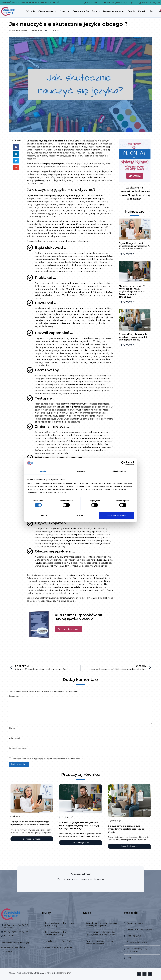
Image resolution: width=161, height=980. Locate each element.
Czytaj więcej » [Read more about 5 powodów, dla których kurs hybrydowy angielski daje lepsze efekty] (126, 345)
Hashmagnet (65, 973)
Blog (96, 11)
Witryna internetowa (18, 748)
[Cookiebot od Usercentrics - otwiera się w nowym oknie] (123, 463)
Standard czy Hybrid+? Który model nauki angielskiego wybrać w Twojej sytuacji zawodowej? (132, 292)
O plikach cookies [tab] (118, 471)
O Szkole (31, 11)
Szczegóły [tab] (80, 471)
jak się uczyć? (37, 30)
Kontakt (142, 11)
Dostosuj (80, 515)
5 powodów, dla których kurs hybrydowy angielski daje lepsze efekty (133, 337)
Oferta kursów (48, 11)
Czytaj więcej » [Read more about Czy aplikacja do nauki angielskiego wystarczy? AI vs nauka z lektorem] (126, 253)
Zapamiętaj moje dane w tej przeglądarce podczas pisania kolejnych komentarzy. (47, 758)
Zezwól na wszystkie (116, 515)
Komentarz (15, 696)
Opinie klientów (81, 11)
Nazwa (13, 728)
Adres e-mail (16, 738)
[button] (16, 147)
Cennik (131, 11)
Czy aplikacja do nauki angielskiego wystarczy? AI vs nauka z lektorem (134, 246)
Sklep (65, 11)
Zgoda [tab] (43, 471)
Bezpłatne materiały (114, 11)
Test (152, 11)
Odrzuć (45, 515)
